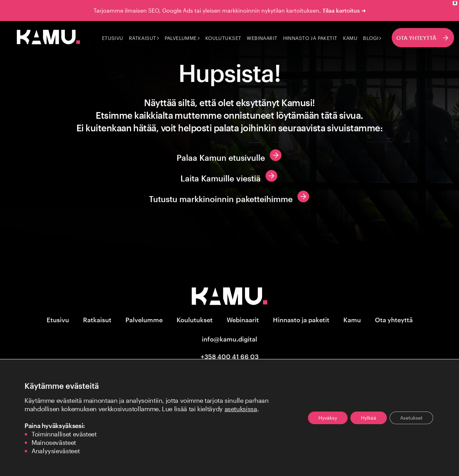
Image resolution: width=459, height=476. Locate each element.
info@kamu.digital (229, 339)
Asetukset (411, 418)
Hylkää (369, 418)
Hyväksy (328, 418)
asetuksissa (241, 409)
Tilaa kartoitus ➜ (344, 10)
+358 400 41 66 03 (230, 357)
